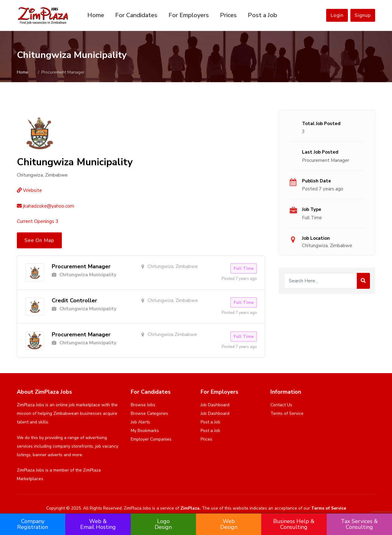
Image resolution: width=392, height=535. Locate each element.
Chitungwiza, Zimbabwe (327, 246)
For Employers (189, 15)
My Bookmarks (145, 431)
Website (29, 190)
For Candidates (136, 15)
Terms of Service (287, 413)
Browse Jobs (143, 405)
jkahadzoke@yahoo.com (45, 206)
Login (337, 15)
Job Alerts (140, 422)
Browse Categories (149, 413)
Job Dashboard (215, 405)
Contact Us (281, 405)
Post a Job (262, 15)
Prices (228, 15)
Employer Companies (151, 439)
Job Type (312, 209)
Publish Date (317, 181)
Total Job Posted (321, 124)
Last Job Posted (320, 152)
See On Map (39, 240)
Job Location (316, 238)
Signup (363, 15)
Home (96, 15)
